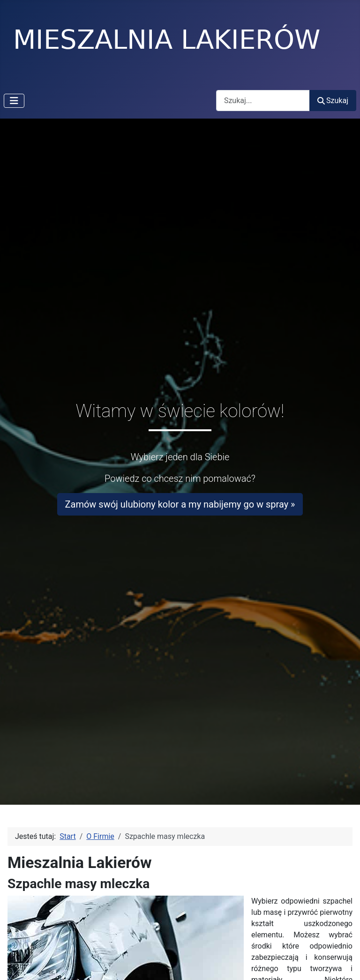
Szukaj (333, 101)
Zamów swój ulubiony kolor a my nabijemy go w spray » (180, 504)
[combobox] (263, 101)
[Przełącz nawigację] (14, 101)
